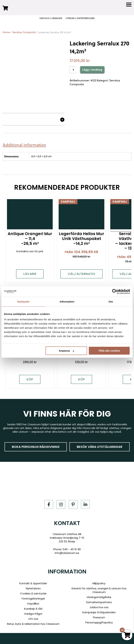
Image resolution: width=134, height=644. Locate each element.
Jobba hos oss (99, 607)
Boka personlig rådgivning (36, 447)
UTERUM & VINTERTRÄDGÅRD (80, 18)
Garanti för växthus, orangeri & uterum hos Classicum (99, 590)
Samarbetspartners (99, 602)
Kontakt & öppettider (33, 583)
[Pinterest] (73, 504)
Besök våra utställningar (100, 447)
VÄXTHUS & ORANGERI (51, 18)
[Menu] (129, 5)
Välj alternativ (81, 274)
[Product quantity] (73, 70)
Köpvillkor (33, 604)
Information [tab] (67, 302)
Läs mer (30, 274)
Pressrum (99, 617)
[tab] (26, 145)
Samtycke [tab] (23, 302)
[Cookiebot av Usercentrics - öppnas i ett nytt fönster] (115, 292)
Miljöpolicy (99, 583)
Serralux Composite (24, 32)
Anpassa (67, 351)
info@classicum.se (67, 553)
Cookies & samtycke (33, 593)
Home (6, 32)
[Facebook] (49, 504)
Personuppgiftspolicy (99, 622)
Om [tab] (111, 302)
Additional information (24, 145)
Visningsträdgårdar (99, 597)
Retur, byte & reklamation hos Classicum (33, 624)
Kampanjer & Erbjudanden (99, 612)
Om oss (33, 619)
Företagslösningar (33, 598)
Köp (30, 379)
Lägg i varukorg (92, 70)
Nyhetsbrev (33, 588)
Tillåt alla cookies (109, 351)
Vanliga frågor (33, 614)
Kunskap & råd (33, 609)
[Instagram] (61, 504)
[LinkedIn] (85, 504)
